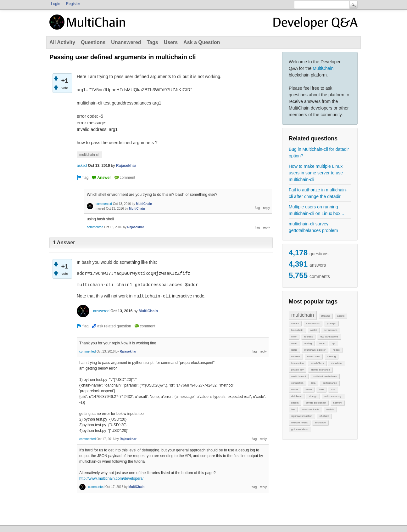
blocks (295, 390)
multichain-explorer (315, 350)
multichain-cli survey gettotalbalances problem (313, 227)
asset (294, 343)
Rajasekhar (126, 166)
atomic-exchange (320, 370)
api (334, 343)
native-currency (333, 396)
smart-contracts (311, 409)
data (313, 383)
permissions (331, 330)
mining (308, 343)
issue (294, 350)
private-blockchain (316, 403)
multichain (303, 315)
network (337, 403)
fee (293, 409)
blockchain (297, 330)
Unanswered (126, 42)
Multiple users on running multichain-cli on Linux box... (316, 210)
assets (341, 316)
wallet (314, 330)
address (308, 337)
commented (104, 204)
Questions (93, 42)
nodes (336, 350)
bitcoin (295, 403)
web (321, 390)
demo (309, 390)
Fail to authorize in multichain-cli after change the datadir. (318, 193)
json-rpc (331, 323)
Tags (152, 42)
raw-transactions (329, 337)
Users (171, 42)
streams (326, 316)
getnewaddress (300, 429)
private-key (297, 370)
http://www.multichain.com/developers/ (111, 478)
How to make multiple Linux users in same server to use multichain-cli (316, 173)
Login (56, 4)
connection (297, 383)
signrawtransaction (302, 416)
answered (101, 311)
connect (296, 357)
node (322, 343)
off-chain (324, 416)
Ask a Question (202, 42)
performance (330, 383)
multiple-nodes (299, 423)
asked (82, 166)
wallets (330, 409)
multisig (331, 357)
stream (295, 323)
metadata (336, 363)
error (294, 337)
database (296, 396)
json (333, 390)
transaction (297, 363)
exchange (320, 423)
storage (313, 396)
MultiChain (323, 68)
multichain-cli (298, 376)
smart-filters (317, 363)
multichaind (314, 357)
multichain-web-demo (325, 376)
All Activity (62, 42)
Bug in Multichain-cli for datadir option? (319, 153)
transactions (313, 323)
